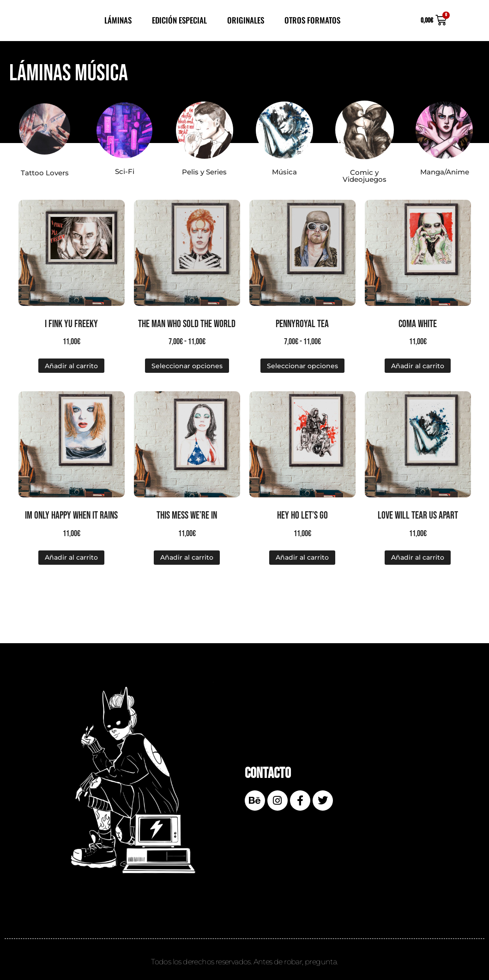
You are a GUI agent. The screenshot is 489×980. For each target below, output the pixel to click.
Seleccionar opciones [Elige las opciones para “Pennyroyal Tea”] (302, 366)
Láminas (118, 20)
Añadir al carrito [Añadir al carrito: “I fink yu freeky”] (71, 366)
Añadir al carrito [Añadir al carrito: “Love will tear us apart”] (418, 557)
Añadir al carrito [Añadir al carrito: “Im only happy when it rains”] (71, 557)
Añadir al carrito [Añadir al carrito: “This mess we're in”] (187, 557)
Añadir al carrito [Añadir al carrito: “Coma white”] (418, 366)
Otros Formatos (312, 20)
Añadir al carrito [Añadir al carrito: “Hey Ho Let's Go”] (302, 557)
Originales (246, 20)
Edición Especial (179, 20)
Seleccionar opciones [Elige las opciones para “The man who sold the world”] (187, 366)
